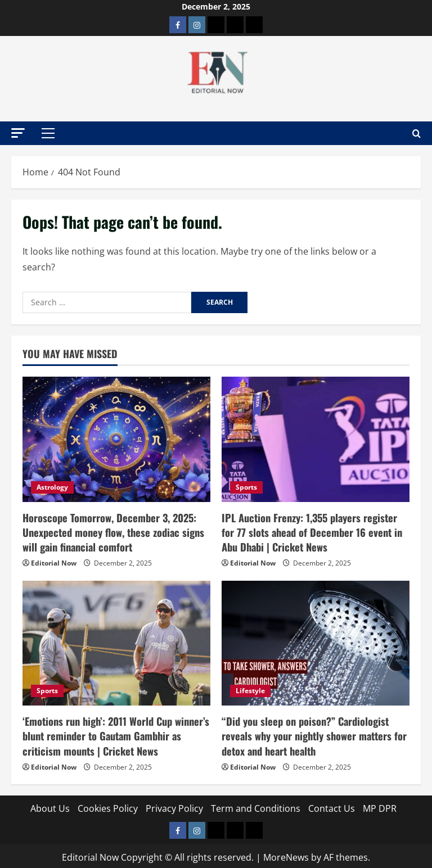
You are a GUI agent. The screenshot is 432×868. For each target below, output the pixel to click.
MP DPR (380, 805)
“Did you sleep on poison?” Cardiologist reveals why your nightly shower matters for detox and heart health (313, 733)
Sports (246, 487)
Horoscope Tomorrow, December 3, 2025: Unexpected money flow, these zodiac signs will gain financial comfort (111, 531)
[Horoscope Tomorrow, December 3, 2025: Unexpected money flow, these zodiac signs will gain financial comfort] (116, 439)
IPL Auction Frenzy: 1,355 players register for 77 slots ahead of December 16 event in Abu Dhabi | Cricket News (315, 531)
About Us (50, 805)
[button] (18, 133)
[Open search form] (417, 134)
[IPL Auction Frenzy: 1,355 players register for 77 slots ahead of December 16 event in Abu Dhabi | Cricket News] (316, 439)
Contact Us (332, 805)
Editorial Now (54, 561)
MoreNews (286, 854)
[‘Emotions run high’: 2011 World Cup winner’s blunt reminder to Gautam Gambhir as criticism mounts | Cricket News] (116, 642)
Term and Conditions (256, 805)
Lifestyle (250, 689)
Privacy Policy (174, 805)
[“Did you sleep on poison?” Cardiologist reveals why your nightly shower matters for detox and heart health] (316, 642)
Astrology (52, 487)
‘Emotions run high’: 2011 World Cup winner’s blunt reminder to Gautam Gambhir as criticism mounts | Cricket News (116, 733)
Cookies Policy (108, 805)
